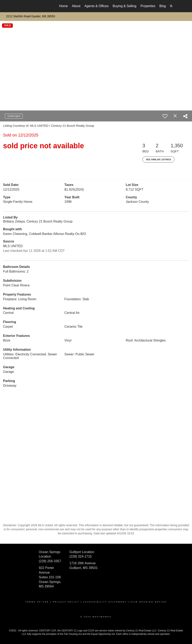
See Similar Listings (158, 159)
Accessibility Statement (105, 602)
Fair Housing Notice (149, 602)
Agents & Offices (97, 6)
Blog (163, 6)
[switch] (165, 116)
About (76, 6)
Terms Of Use (37, 602)
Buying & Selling (125, 6)
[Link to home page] (22, 6)
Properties (148, 6)
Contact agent (14, 116)
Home (64, 6)
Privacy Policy (66, 602)
